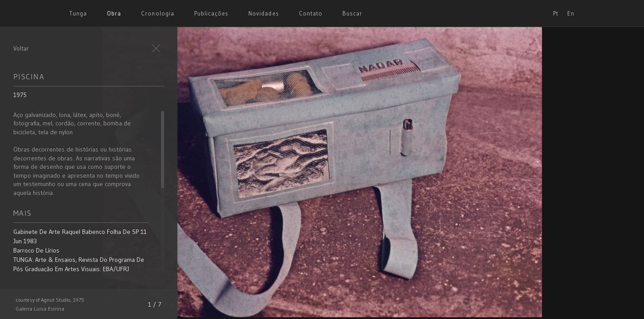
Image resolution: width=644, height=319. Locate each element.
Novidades (263, 13)
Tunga (78, 13)
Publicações (211, 13)
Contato (311, 13)
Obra (114, 13)
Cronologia (157, 13)
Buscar (352, 13)
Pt (556, 13)
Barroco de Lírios (36, 250)
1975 (20, 95)
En (571, 13)
